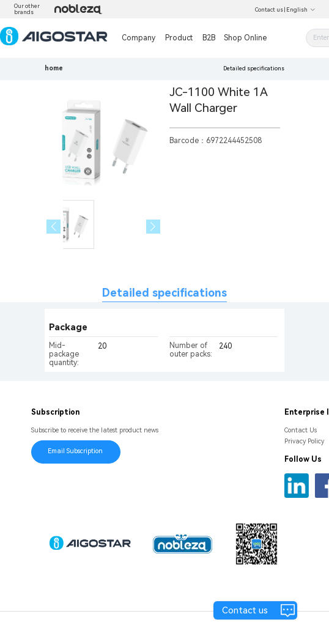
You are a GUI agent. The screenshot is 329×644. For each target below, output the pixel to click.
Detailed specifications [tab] (164, 293)
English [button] (301, 10)
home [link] (54, 68)
